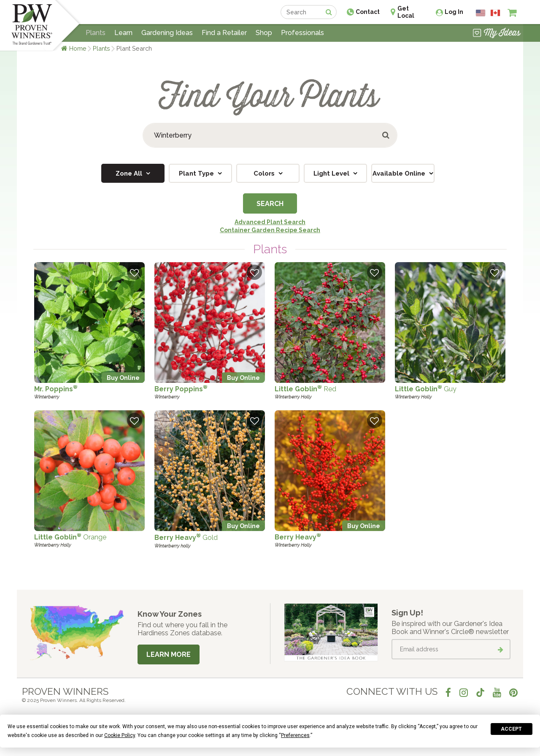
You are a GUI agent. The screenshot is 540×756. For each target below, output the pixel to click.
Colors (265, 173)
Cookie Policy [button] (120, 735)
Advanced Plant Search (270, 222)
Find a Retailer (224, 33)
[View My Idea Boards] (497, 34)
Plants (101, 48)
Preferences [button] (295, 735)
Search (270, 204)
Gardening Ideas (167, 33)
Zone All (130, 173)
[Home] (32, 25)
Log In (454, 12)
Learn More (169, 654)
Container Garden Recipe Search (270, 230)
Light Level (332, 173)
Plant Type (197, 173)
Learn (123, 33)
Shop (264, 33)
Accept (511, 729)
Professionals (302, 33)
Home (78, 48)
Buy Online (123, 378)
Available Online (400, 173)
